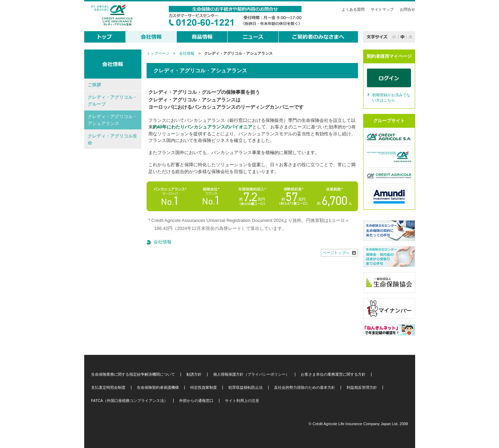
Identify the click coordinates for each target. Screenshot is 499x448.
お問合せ (408, 9)
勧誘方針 (194, 374)
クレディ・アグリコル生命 (112, 139)
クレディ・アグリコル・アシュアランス (112, 120)
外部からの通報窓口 (196, 401)
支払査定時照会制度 (108, 388)
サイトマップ (382, 9)
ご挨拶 (94, 85)
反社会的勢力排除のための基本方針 (305, 388)
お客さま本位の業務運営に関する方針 (333, 374)
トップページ (158, 53)
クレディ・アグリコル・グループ (112, 101)
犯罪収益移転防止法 (246, 388)
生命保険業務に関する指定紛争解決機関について (133, 374)
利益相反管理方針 (362, 388)
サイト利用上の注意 (242, 401)
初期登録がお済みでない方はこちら (391, 98)
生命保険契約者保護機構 (158, 388)
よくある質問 (353, 9)
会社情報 (187, 53)
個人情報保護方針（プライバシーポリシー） (251, 374)
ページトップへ (336, 253)
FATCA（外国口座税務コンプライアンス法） (130, 401)
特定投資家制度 (204, 388)
